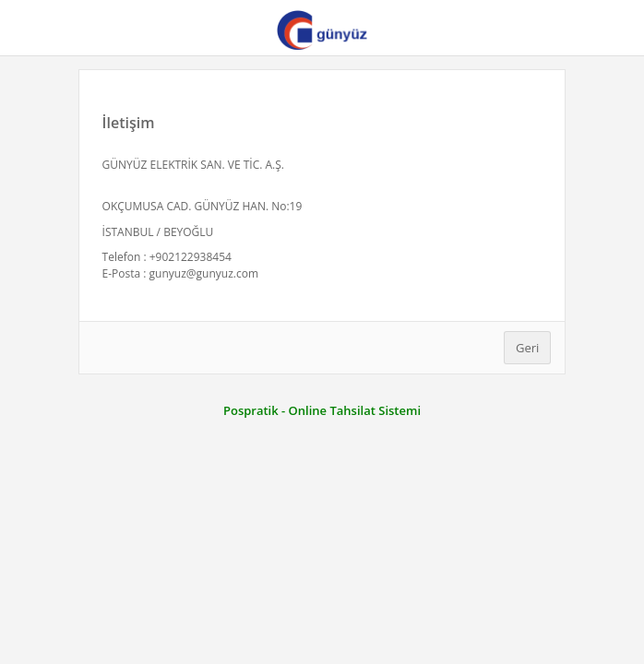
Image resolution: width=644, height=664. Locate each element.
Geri (527, 348)
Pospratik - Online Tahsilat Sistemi (322, 410)
